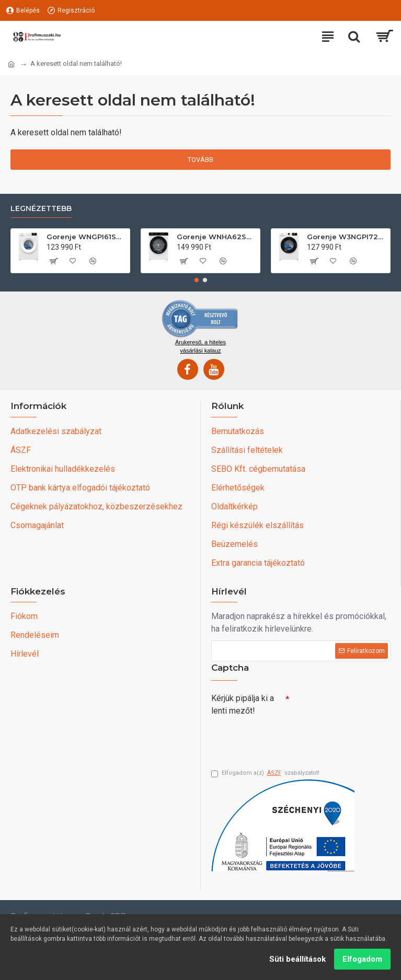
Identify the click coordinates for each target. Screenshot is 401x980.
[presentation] (284, 738)
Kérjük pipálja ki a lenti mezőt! (243, 703)
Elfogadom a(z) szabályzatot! (265, 773)
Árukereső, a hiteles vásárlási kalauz (200, 345)
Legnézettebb (41, 208)
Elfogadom (362, 959)
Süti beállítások (297, 959)
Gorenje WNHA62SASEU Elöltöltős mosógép (216, 236)
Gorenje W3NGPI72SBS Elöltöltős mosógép (347, 236)
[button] (197, 279)
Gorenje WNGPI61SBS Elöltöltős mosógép (86, 236)
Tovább (200, 160)
